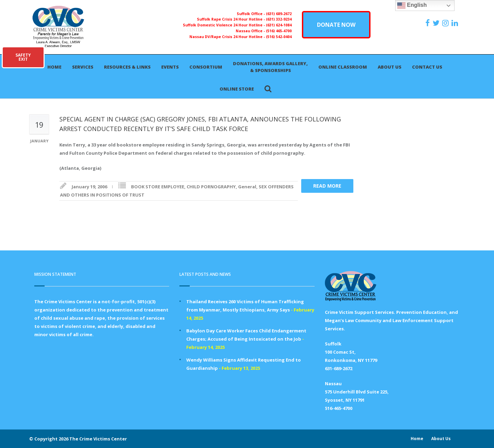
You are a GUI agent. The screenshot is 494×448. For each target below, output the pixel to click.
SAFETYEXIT (23, 57)
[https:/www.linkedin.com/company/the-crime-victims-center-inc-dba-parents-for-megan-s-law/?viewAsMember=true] (456, 23)
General (247, 187)
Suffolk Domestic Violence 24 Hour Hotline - (224, 25)
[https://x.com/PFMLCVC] (437, 23)
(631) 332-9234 (279, 19)
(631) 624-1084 (279, 25)
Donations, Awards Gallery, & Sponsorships (270, 67)
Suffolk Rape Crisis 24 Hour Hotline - (231, 19)
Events (170, 67)
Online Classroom (343, 67)
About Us (390, 67)
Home (54, 67)
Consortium (206, 67)
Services (83, 67)
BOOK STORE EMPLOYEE (158, 187)
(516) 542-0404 (279, 37)
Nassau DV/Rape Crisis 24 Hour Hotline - (228, 37)
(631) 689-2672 (279, 14)
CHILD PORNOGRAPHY (211, 187)
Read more (327, 186)
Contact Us (427, 67)
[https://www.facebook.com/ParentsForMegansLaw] (428, 23)
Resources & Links (127, 67)
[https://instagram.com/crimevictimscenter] (446, 23)
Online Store (237, 89)
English (412, 5)
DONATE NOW (336, 25)
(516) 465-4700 (279, 31)
